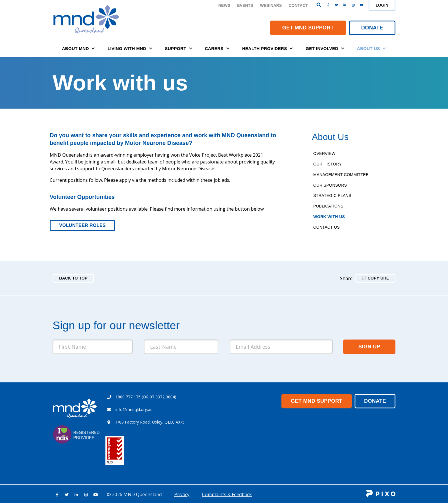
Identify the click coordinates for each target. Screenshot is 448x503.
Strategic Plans (332, 195)
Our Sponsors (330, 185)
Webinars (271, 5)
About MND (79, 48)
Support (179, 48)
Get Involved (325, 48)
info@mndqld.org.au (134, 409)
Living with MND (130, 48)
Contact (298, 5)
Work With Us (329, 217)
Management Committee (341, 175)
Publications (328, 206)
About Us (371, 48)
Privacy (182, 494)
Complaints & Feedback (227, 494)
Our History (328, 164)
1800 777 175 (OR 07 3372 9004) (146, 397)
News (224, 5)
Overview (324, 153)
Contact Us (327, 227)
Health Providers (267, 48)
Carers (217, 48)
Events (245, 5)
